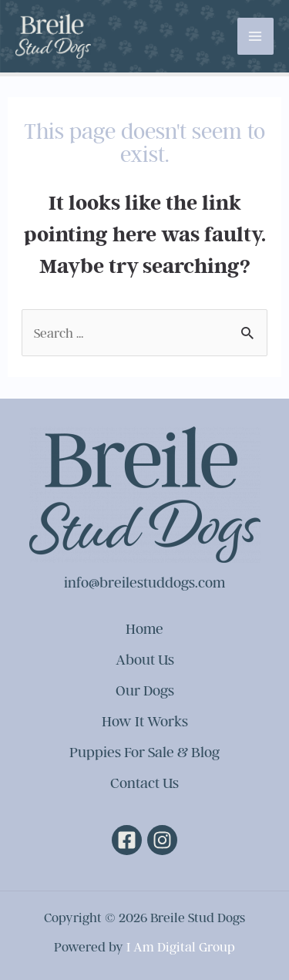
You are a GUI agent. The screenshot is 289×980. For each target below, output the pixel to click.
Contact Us (144, 783)
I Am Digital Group (181, 946)
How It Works (145, 721)
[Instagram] (162, 840)
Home (144, 628)
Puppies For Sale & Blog (144, 752)
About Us (145, 659)
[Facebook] (127, 840)
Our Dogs (145, 690)
